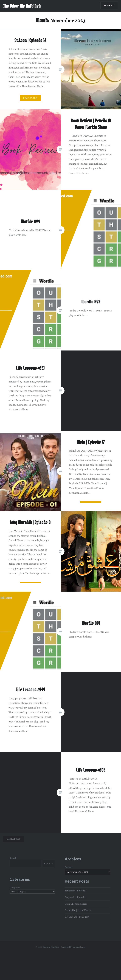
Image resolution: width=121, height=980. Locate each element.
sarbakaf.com (79, 947)
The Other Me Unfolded (22, 6)
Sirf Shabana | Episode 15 (77, 917)
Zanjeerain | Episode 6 (76, 891)
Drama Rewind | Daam (76, 904)
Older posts (14, 839)
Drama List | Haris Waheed (78, 910)
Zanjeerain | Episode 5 (76, 897)
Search (13, 858)
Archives (69, 867)
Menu (111, 6)
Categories (15, 887)
